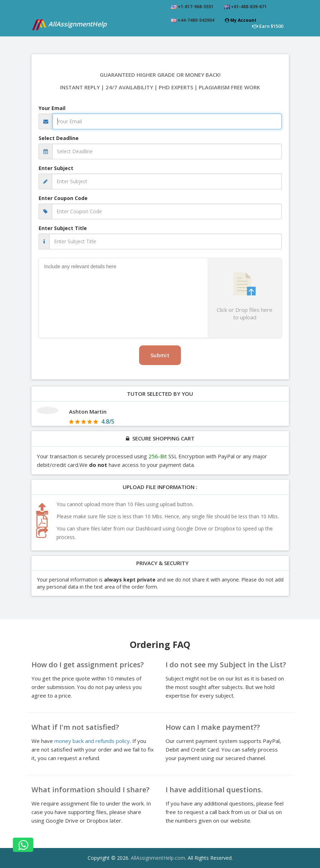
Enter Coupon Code (63, 198)
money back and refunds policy (92, 741)
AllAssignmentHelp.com (158, 858)
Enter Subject (56, 168)
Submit (160, 355)
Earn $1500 (268, 26)
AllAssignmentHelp (69, 24)
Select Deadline (59, 138)
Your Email (52, 108)
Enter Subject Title (63, 228)
